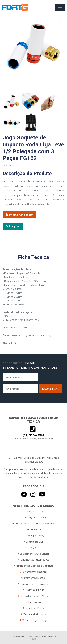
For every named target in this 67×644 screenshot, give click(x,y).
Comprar (13, 226)
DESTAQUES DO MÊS (34, 518)
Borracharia (34, 530)
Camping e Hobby (34, 536)
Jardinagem (34, 602)
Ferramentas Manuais (34, 578)
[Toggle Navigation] (60, 8)
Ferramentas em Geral (34, 572)
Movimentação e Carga (33, 620)
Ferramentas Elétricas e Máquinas (33, 566)
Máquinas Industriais (34, 614)
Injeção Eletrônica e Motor (33, 596)
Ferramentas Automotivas (34, 560)
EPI (33, 548)
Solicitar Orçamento (19, 215)
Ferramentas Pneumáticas (33, 584)
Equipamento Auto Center (33, 554)
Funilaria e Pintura (34, 590)
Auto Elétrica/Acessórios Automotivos (33, 524)
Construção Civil (34, 542)
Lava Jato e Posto (33, 608)
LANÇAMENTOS (34, 512)
